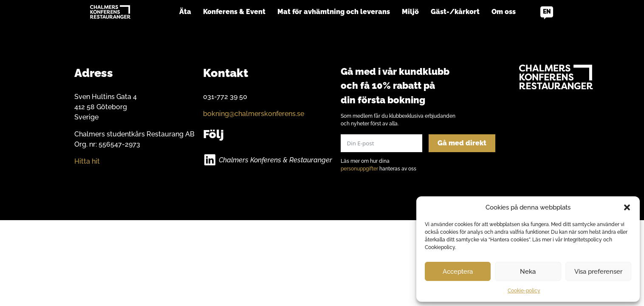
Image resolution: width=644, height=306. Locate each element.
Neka (528, 272)
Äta (185, 12)
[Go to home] (110, 12)
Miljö (410, 12)
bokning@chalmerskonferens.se (254, 114)
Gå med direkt (462, 143)
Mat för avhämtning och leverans (334, 12)
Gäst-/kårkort (455, 12)
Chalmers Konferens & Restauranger (275, 160)
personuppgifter (359, 169)
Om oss (504, 12)
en (547, 11)
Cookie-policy (524, 291)
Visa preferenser (598, 272)
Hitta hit (87, 161)
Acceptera (458, 272)
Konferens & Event (234, 12)
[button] (627, 207)
